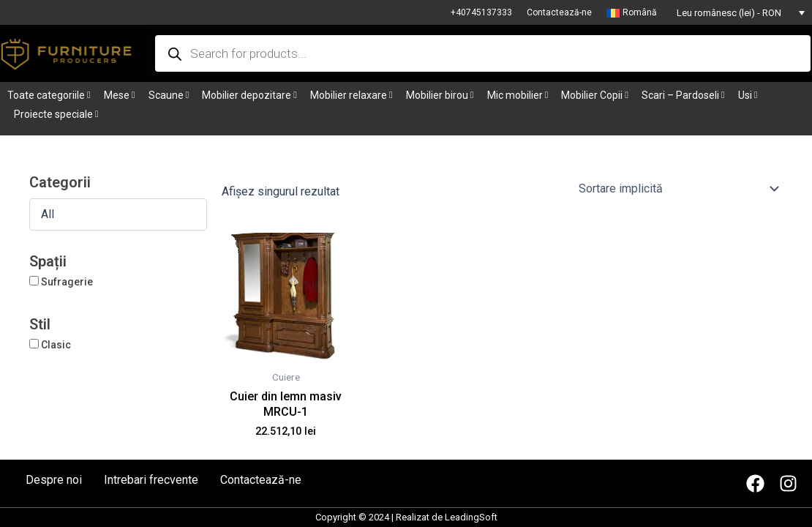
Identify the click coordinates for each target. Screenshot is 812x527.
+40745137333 (481, 12)
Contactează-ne (559, 12)
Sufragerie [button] (67, 282)
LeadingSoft (471, 517)
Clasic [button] (56, 345)
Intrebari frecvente (151, 480)
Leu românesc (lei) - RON (729, 13)
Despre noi (54, 480)
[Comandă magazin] (678, 189)
